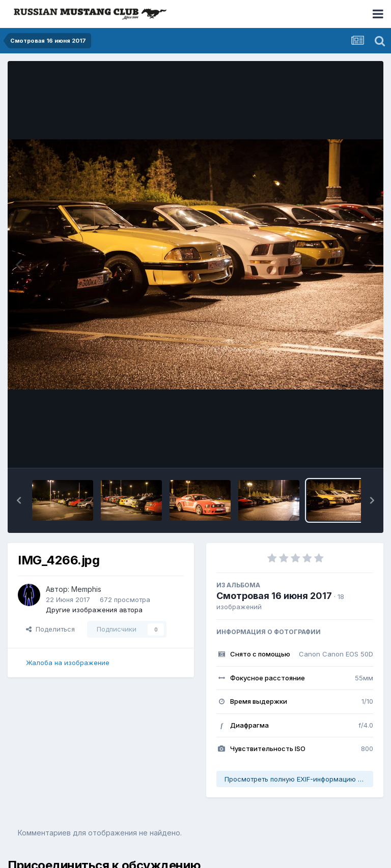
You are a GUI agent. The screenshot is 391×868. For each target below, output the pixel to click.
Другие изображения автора (94, 610)
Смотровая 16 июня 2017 (274, 596)
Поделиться (50, 629)
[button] (19, 500)
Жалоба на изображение (68, 663)
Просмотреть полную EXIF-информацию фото (299, 779)
